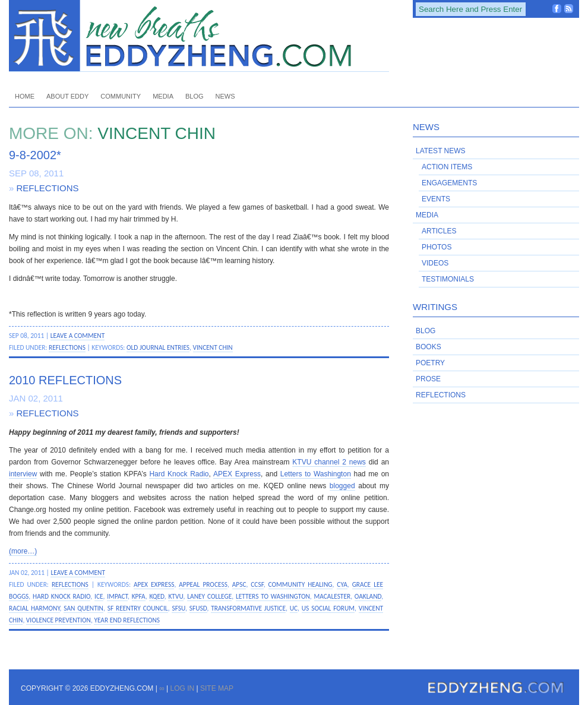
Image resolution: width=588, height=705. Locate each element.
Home (25, 96)
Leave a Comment (78, 336)
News (225, 96)
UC (294, 608)
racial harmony (34, 608)
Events (436, 199)
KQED (157, 596)
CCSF (257, 584)
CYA (342, 584)
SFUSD (198, 608)
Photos (437, 247)
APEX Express (237, 474)
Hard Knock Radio (179, 474)
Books (429, 347)
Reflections (48, 188)
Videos (435, 263)
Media (163, 96)
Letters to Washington (316, 474)
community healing (301, 584)
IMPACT (117, 596)
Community (121, 96)
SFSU (178, 608)
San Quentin (83, 608)
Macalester (333, 596)
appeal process (203, 584)
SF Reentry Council (138, 608)
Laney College (209, 596)
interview (23, 474)
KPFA (139, 596)
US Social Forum (328, 608)
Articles (439, 231)
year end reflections (127, 620)
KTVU (176, 596)
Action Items (447, 167)
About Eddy (67, 96)
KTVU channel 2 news (329, 462)
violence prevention (59, 620)
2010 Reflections (65, 380)
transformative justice (248, 608)
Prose (428, 379)
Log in (182, 688)
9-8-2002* (35, 155)
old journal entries (158, 347)
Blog (195, 96)
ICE (99, 596)
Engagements (449, 183)
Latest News (441, 151)
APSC (239, 584)
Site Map (217, 688)
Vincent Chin (213, 347)
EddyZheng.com (199, 36)
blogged (342, 486)
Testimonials (448, 279)
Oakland (368, 596)
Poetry (430, 363)
